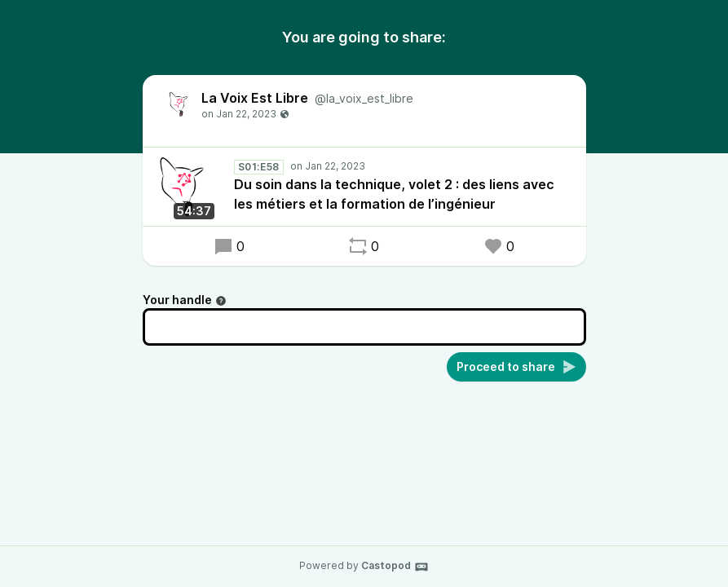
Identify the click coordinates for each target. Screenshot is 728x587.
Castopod (395, 567)
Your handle (185, 300)
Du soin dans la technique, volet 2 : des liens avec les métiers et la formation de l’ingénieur (394, 194)
